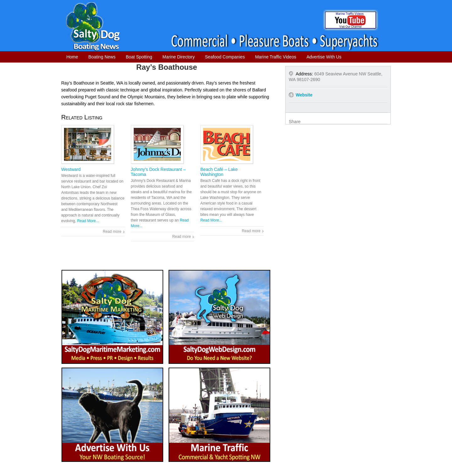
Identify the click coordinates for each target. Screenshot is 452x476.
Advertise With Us (324, 57)
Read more (112, 232)
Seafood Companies (225, 57)
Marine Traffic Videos (276, 57)
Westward (71, 169)
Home (72, 57)
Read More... (88, 221)
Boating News (102, 57)
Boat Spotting (139, 57)
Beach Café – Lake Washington (219, 172)
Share (295, 122)
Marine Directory (179, 57)
